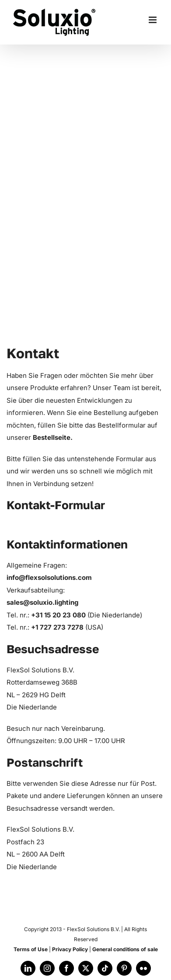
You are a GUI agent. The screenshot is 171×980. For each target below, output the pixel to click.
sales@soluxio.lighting (42, 602)
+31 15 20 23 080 (59, 615)
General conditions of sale (125, 949)
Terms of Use (31, 949)
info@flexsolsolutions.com (49, 577)
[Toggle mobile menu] (153, 20)
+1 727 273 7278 (58, 627)
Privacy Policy (70, 949)
